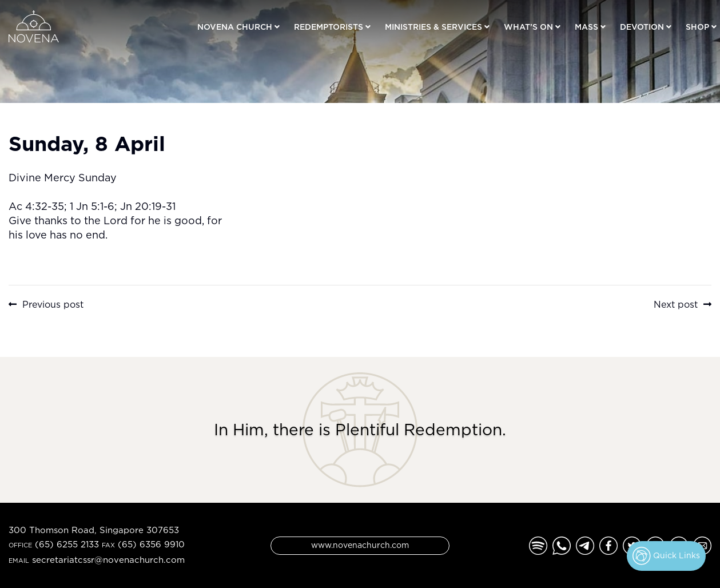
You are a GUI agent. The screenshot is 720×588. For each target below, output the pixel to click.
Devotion (642, 27)
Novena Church (235, 27)
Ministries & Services (433, 27)
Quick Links (666, 556)
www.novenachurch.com (360, 545)
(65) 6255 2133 (67, 544)
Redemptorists (329, 27)
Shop (697, 27)
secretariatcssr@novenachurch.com (108, 560)
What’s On (528, 27)
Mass (586, 27)
